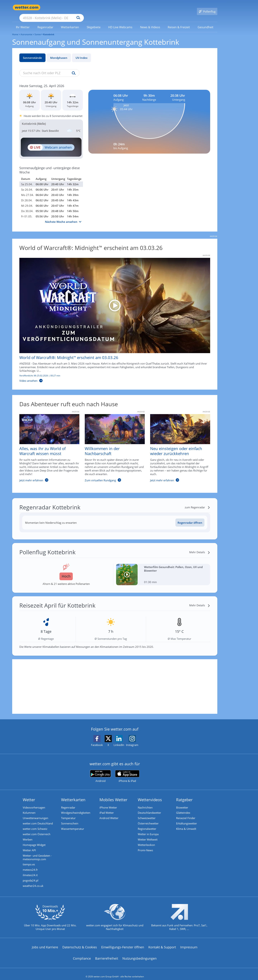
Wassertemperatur (73, 824)
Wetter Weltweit (148, 834)
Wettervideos (150, 794)
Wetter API (29, 845)
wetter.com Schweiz (35, 824)
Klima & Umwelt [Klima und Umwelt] (186, 824)
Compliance (82, 954)
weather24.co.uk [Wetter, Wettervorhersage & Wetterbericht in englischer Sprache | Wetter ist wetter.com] (33, 881)
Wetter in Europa (148, 829)
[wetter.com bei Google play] (100, 771)
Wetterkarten (73, 794)
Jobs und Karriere (45, 942)
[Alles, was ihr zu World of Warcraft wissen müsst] (47, 445)
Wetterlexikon (146, 840)
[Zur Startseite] (27, 7)
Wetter (29, 794)
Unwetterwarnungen (35, 813)
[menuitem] (23, 22)
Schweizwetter (147, 813)
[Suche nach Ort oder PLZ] (78, 8)
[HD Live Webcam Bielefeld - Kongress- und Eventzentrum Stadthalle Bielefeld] (51, 142)
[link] (23, 22)
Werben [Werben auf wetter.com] (28, 834)
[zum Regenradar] (197, 502)
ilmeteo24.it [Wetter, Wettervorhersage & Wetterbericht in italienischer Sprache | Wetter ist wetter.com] (30, 870)
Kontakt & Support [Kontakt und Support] (162, 942)
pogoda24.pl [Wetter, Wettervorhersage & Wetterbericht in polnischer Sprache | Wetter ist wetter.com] (31, 876)
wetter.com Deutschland (38, 818)
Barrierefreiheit (107, 954)
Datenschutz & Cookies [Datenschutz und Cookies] (80, 942)
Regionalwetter (147, 824)
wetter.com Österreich (37, 829)
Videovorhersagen (34, 802)
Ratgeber (184, 794)
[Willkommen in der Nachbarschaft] (112, 445)
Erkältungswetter (187, 818)
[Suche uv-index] (73, 68)
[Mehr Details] (200, 547)
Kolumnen (29, 808)
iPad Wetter (107, 808)
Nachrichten (145, 802)
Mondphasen (59, 53)
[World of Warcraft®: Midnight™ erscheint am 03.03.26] (112, 315)
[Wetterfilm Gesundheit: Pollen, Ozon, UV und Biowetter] (163, 569)
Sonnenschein (70, 818)
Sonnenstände (32, 53)
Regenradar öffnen (190, 517)
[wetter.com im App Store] (127, 771)
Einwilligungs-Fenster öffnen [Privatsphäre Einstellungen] (123, 942)
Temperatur (68, 813)
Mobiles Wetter (113, 794)
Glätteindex (183, 808)
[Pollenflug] (207, 8)
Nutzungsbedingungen (139, 954)
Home (15, 29)
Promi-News (145, 845)
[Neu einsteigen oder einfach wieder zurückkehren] (177, 445)
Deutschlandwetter (149, 808)
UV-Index (82, 53)
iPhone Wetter (108, 802)
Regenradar (68, 802)
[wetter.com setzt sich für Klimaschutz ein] (115, 915)
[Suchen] (106, 8)
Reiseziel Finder (186, 813)
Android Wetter (109, 813)
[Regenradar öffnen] (190, 517)
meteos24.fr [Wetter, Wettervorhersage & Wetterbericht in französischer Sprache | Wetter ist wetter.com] (30, 865)
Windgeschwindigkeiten (76, 808)
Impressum (189, 942)
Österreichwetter (148, 818)
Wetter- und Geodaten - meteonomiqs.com (37, 852)
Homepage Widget (34, 840)
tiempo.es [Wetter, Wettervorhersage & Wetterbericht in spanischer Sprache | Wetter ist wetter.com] (29, 859)
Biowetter (182, 802)
